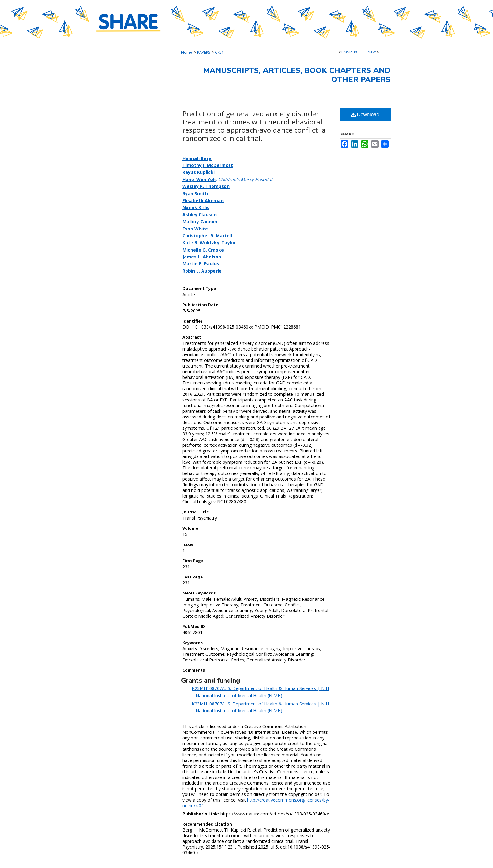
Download (365, 115)
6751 (219, 52)
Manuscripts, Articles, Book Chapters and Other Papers (297, 75)
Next (372, 52)
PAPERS (204, 52)
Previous (349, 52)
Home (187, 52)
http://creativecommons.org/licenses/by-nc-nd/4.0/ (256, 803)
